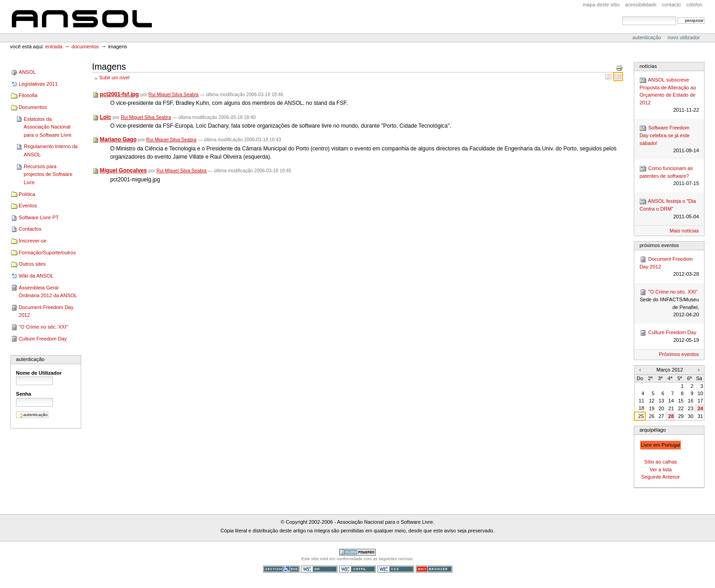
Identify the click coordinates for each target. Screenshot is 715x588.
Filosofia (28, 95)
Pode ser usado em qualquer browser (434, 569)
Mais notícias (684, 231)
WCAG (319, 569)
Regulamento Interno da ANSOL (51, 150)
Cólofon (694, 5)
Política (27, 194)
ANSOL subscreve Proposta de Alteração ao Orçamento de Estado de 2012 (669, 95)
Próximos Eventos (659, 245)
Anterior (671, 477)
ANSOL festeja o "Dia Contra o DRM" (669, 209)
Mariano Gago (118, 139)
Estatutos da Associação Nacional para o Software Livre (48, 127)
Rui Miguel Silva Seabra (174, 95)
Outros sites (32, 264)
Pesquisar (622, 16)
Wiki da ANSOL (36, 276)
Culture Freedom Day (43, 339)
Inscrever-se (33, 241)
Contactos (30, 229)
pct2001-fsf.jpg (119, 94)
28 (671, 416)
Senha (23, 394)
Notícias (648, 66)
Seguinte (651, 477)
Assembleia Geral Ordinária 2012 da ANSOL (48, 292)
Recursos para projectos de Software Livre (48, 174)
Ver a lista (660, 469)
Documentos (85, 46)
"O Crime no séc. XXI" (43, 327)
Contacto (672, 5)
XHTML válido (357, 569)
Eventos (28, 206)
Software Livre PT (39, 217)
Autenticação (648, 37)
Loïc (106, 117)
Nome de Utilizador (39, 373)
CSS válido (396, 569)
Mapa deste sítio (601, 5)
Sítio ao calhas (660, 462)
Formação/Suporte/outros (47, 253)
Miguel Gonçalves (123, 170)
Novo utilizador (684, 37)
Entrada (54, 46)
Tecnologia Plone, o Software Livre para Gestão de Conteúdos (357, 552)
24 (700, 408)
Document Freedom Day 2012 (46, 311)
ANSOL (82, 17)
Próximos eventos (679, 354)
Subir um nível (114, 78)
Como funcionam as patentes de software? (669, 176)
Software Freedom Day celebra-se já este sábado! (669, 139)
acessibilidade (641, 5)
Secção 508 (281, 569)
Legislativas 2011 (38, 84)
